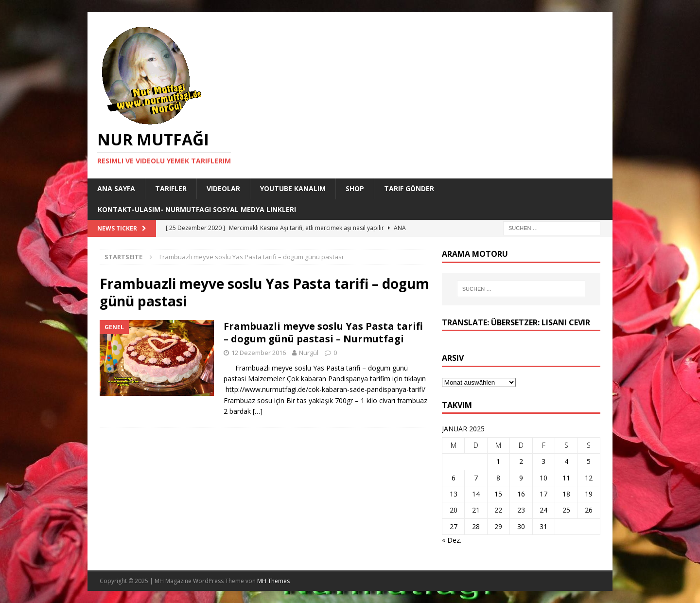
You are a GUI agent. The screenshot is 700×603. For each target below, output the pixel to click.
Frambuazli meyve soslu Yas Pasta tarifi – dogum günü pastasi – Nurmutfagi (323, 332)
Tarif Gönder (409, 188)
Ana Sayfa (116, 188)
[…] (258, 411)
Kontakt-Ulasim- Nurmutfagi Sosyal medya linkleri (197, 209)
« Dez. (452, 540)
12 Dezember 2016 (259, 353)
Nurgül (309, 353)
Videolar (223, 188)
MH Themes (273, 581)
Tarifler (171, 188)
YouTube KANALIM (293, 188)
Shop (355, 188)
